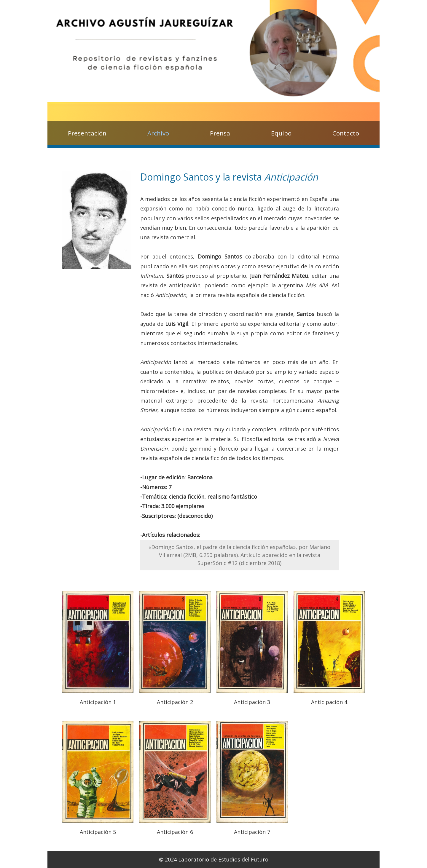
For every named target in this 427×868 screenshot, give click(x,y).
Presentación (87, 133)
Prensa (220, 133)
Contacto (346, 133)
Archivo (158, 133)
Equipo (281, 133)
